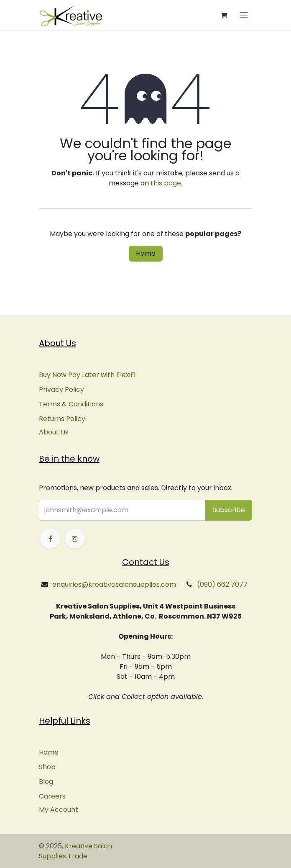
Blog (46, 782)
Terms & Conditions (71, 404)
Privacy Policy (61, 389)
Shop (47, 767)
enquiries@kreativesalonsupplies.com (114, 584)
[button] (229, 510)
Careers (52, 796)
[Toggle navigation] (244, 15)
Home (146, 253)
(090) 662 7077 (222, 584)
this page (166, 183)
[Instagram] (75, 539)
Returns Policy (62, 419)
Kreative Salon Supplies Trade (75, 851)
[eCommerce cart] (224, 15)
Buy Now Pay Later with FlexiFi (87, 375)
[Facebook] (50, 539)
